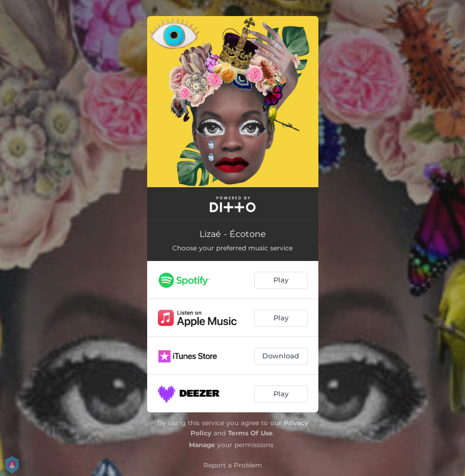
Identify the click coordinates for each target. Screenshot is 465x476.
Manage (202, 445)
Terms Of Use (250, 433)
